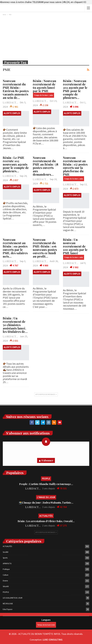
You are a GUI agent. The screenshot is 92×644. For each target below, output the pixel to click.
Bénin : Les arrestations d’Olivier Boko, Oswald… (46, 521)
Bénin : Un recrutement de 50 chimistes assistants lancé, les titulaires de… (15, 325)
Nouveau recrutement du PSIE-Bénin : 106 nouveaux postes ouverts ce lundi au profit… (45, 248)
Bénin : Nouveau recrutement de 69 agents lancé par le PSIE (44, 88)
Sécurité (6, 586)
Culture (5, 575)
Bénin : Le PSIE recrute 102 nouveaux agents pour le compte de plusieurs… (16, 164)
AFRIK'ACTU (7, 564)
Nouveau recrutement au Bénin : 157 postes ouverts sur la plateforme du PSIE (75, 168)
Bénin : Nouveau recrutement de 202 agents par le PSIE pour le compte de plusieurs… (75, 89)
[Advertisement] (46, 37)
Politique (6, 569)
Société (5, 552)
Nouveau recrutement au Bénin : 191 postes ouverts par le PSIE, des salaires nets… (15, 248)
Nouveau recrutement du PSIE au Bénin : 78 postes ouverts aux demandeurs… (46, 166)
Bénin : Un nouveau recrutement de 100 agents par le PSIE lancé (75, 249)
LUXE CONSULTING (53, 640)
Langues (46, 623)
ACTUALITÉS (46, 516)
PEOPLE (46, 478)
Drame (5, 581)
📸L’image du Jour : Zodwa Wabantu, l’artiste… (46, 503)
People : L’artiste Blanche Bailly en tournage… (46, 484)
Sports (5, 558)
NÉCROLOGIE (8, 604)
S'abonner (47, 460)
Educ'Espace (8, 609)
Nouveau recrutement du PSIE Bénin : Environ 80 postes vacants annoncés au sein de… (16, 89)
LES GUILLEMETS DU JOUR (13, 598)
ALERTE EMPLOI (12, 113)
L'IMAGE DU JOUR (46, 497)
